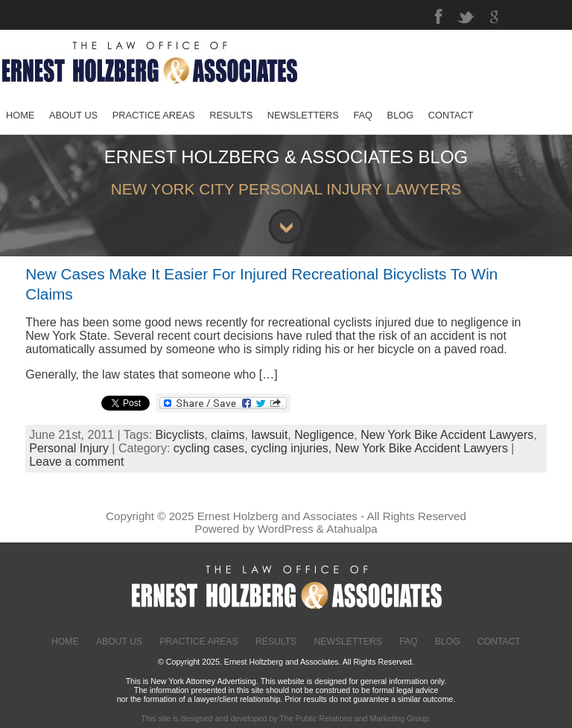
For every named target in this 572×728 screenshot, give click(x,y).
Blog (448, 642)
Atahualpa (352, 529)
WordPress (286, 529)
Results (276, 642)
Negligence (324, 435)
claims (228, 435)
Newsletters (348, 642)
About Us (119, 642)
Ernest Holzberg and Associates (277, 516)
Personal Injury (69, 448)
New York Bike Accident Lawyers (447, 435)
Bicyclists (180, 435)
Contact (499, 642)
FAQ (408, 642)
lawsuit (269, 435)
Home (65, 642)
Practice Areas (198, 642)
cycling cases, (212, 448)
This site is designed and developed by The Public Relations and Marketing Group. (286, 718)
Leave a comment (76, 462)
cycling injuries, (293, 448)
